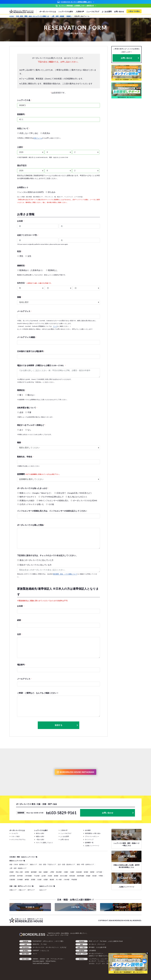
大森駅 (72, 872)
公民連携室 (92, 951)
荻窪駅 (86, 872)
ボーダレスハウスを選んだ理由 (31, 525)
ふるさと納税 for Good (115, 941)
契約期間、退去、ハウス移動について (65, 574)
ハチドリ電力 (59, 941)
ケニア (98, 964)
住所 (20, 634)
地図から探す (40, 836)
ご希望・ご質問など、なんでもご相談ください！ (38, 693)
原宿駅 (33, 880)
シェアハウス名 (24, 100)
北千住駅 (99, 872)
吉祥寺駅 (12, 876)
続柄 (20, 620)
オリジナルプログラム (18, 839)
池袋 (40, 872)
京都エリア (13, 890)
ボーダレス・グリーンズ (97, 944)
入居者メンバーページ (92, 846)
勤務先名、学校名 (25, 457)
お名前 (21, 221)
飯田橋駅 (34, 872)
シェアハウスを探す (66, 11)
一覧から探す (40, 839)
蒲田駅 (92, 872)
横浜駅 (52, 880)
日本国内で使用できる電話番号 (31, 351)
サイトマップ (89, 839)
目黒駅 (46, 880)
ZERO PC (36, 944)
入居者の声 (80, 11)
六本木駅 (67, 880)
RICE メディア (94, 941)
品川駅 (44, 876)
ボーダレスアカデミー (96, 954)
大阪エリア (22, 890)
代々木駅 (59, 880)
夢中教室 (92, 947)
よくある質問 (107, 11)
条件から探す (40, 833)
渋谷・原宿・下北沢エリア (47, 864)
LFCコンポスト (48, 941)
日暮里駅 (12, 880)
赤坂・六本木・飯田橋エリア (19, 864)
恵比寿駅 (59, 872)
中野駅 (101, 876)
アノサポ (44, 944)
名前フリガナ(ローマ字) (28, 235)
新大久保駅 (64, 876)
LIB (48, 959)
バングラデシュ (94, 959)
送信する (66, 725)
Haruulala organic (38, 961)
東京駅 (94, 876)
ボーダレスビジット (52, 947)
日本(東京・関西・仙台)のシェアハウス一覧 (23, 857)
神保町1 (70, 16)
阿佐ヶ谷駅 (19, 872)
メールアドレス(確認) (27, 337)
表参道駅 (79, 872)
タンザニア (92, 961)
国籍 (20, 297)
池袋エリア (33, 864)
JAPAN (75, 907)
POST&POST (37, 941)
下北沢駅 (37, 876)
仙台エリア (43, 890)
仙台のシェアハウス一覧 (47, 886)
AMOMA (35, 959)
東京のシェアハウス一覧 (17, 861)
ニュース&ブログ (93, 11)
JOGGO (42, 959)
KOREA (30, 907)
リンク (55, 326)
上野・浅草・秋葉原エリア (18, 868)
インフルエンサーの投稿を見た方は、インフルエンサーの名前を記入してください (52, 511)
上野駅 (52, 872)
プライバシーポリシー (92, 836)
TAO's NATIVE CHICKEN (41, 964)
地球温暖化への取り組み (93, 833)
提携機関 (39, 474)
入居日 (21, 147)
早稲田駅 (74, 880)
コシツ (35, 954)
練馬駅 (27, 880)
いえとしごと (45, 951)
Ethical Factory (51, 961)
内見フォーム (38, 138)
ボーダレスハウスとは (48, 11)
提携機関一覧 (89, 843)
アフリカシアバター (57, 959)
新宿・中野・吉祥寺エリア (85, 864)
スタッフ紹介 (16, 836)
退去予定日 (22, 165)
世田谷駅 (72, 876)
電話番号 (21, 665)
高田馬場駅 (81, 876)
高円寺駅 (20, 876)
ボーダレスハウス (38, 947)
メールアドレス (24, 311)
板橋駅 (46, 872)
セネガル (92, 964)
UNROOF (36, 951)
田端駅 (88, 876)
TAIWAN (121, 907)
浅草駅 (27, 872)
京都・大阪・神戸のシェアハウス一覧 (21, 886)
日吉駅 (39, 880)
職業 (20, 442)
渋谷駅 (50, 876)
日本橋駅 (20, 880)
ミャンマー (104, 959)
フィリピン (101, 961)
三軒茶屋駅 (28, 876)
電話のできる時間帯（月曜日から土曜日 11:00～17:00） (41, 365)
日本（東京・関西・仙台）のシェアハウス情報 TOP (33, 16)
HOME (12, 16)
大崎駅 (66, 872)
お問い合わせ (119, 11)
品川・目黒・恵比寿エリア (66, 864)
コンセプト (15, 833)
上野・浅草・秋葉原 (59, 16)
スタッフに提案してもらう (44, 843)
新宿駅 (56, 876)
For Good (103, 941)
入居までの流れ (134, 11)
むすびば (63, 947)
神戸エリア (31, 890)
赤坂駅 (12, 872)
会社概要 (88, 830)
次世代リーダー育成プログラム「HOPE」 (102, 956)
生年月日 (35, 283)
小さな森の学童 (101, 947)
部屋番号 (21, 114)
